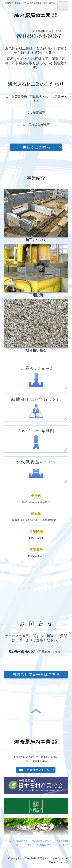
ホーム (8, 841)
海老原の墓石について (42, 841)
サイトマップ (62, 845)
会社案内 (27, 845)
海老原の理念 (22, 841)
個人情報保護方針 (44, 845)
